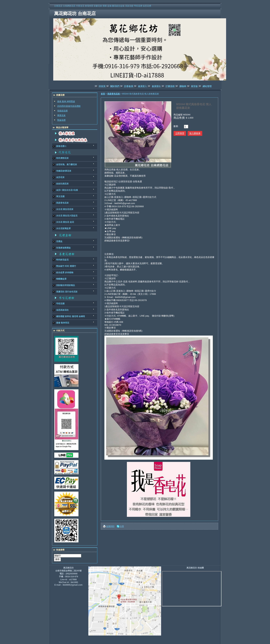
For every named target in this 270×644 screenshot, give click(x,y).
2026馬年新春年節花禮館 (69, 106)
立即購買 (180, 133)
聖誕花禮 (61, 120)
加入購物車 (195, 133)
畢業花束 (61, 115)
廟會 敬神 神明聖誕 (66, 101)
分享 (122, 526)
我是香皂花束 (114, 94)
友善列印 (110, 526)
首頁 (103, 94)
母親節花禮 (62, 111)
